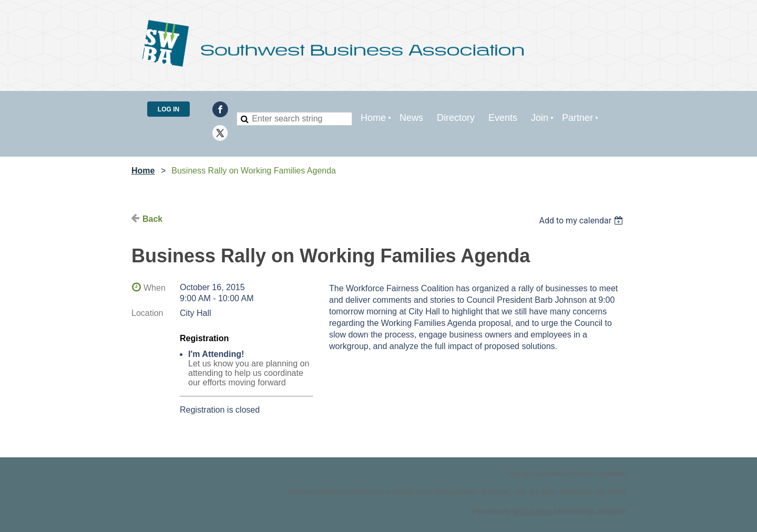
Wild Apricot (533, 511)
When (155, 288)
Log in (168, 109)
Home (143, 171)
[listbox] (582, 221)
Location (147, 313)
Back (152, 219)
